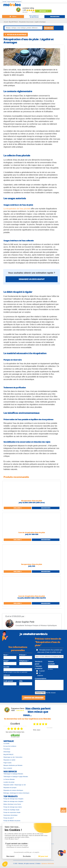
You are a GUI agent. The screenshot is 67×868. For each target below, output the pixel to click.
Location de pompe (9, 782)
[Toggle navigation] (13, 17)
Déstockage (43, 11)
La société (6, 743)
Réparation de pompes (10, 788)
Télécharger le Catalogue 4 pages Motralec (16, 777)
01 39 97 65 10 (34, 17)
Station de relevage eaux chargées (13, 801)
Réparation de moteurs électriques (13, 790)
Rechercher (49, 28)
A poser (41, 671)
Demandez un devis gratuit (32, 279)
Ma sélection (18, 2)
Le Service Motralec (9, 779)
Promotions (7, 749)
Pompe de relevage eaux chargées (13, 799)
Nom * (6, 655)
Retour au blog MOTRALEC (16, 35)
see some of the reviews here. (15, 732)
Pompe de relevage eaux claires (13, 807)
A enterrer (40, 674)
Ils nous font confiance (10, 746)
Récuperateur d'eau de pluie (32, 501)
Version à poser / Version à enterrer (39, 665)
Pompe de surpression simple (12, 812)
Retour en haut (63, 810)
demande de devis (55, 17)
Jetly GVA (32, 566)
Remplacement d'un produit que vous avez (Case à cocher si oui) (49, 651)
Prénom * (23, 655)
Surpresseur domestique (10, 815)
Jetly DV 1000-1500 (32, 534)
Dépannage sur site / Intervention (13, 757)
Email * (6, 661)
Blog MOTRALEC (8, 754)
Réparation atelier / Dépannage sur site (15, 785)
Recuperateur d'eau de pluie (32, 564)
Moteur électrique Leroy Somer (12, 804)
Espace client (11, 2)
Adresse (7, 675)
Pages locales (8, 763)
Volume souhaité (51, 663)
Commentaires (41, 679)
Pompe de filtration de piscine (12, 821)
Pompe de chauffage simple (11, 810)
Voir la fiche (18, 508)
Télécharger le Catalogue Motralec (13, 774)
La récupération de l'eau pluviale (17, 209)
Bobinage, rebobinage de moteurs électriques (16, 793)
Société (5, 2)
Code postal (8, 681)
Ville (21, 681)
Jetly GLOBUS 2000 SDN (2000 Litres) (32, 502)
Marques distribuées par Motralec (13, 765)
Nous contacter (8, 768)
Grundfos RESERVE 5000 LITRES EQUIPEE (32, 598)
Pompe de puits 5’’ (9, 818)
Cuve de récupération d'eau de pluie (32, 532)
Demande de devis (46, 508)
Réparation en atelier (9, 760)
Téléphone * (24, 661)
